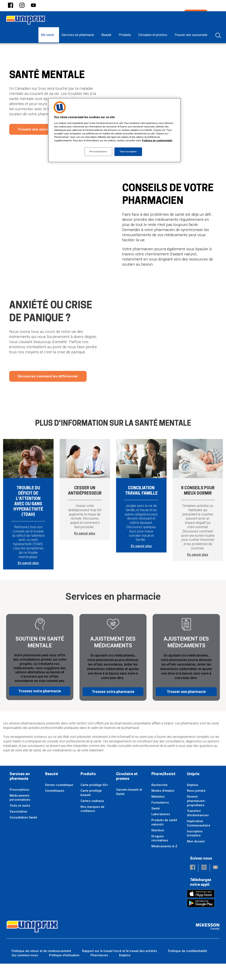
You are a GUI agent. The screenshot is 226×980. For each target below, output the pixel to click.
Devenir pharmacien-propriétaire (196, 817)
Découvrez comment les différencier (48, 393)
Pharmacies (99, 972)
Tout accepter (128, 152)
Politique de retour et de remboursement (41, 967)
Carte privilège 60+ (94, 801)
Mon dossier (196, 858)
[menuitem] (49, 35)
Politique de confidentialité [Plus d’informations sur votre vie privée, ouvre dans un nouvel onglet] (157, 140)
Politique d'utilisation (64, 972)
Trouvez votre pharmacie (40, 707)
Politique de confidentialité (187, 967)
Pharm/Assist (163, 791)
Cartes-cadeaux (92, 817)
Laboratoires (161, 831)
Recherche (159, 801)
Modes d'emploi (163, 807)
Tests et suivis (20, 822)
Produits (88, 791)
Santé (156, 825)
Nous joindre (196, 807)
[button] (11, 6)
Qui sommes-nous (25, 972)
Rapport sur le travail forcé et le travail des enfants (120, 967)
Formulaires (160, 819)
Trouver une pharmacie (186, 707)
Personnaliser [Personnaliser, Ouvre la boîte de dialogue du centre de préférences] (98, 152)
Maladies (158, 813)
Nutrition (158, 847)
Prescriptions (19, 806)
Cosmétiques (55, 807)
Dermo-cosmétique (59, 801)
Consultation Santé (23, 834)
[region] (114, 130)
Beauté (51, 791)
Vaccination (18, 828)
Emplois (193, 801)
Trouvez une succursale (37, 146)
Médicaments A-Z (164, 863)
